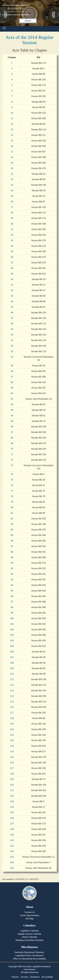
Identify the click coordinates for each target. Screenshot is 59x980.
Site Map (29, 919)
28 (12, 213)
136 (12, 818)
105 (12, 646)
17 (12, 152)
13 (12, 130)
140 (12, 840)
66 (12, 427)
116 (12, 707)
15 (12, 141)
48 (12, 324)
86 (12, 541)
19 (12, 163)
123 (12, 746)
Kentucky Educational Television (29, 952)
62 (12, 404)
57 (12, 377)
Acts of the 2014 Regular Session (30, 40)
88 (12, 552)
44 (12, 301)
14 (12, 135)
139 (12, 835)
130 (12, 785)
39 (12, 274)
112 (12, 685)
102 (12, 630)
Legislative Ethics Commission (29, 955)
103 (12, 635)
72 (12, 460)
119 (12, 724)
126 (12, 763)
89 (12, 557)
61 (12, 399)
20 (12, 168)
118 (12, 718)
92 (12, 574)
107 (12, 657)
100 (12, 618)
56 (12, 371)
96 (12, 596)
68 (12, 438)
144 (12, 862)
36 (12, 257)
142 (12, 851)
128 (12, 774)
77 (12, 491)
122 (12, 740)
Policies (15, 977)
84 (12, 530)
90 (12, 563)
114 (12, 696)
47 (12, 318)
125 (12, 757)
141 (12, 846)
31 (12, 229)
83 (12, 524)
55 (12, 366)
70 (12, 449)
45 (12, 307)
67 (12, 432)
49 (12, 329)
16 (12, 146)
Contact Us (30, 912)
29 (12, 218)
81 (12, 513)
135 (12, 812)
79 (12, 502)
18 (12, 157)
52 (12, 346)
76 (12, 485)
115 (12, 702)
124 (12, 751)
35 (12, 251)
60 (12, 393)
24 (12, 191)
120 (12, 729)
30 (12, 224)
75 (12, 480)
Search (28, 21)
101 (12, 624)
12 (12, 124)
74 (12, 474)
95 (12, 591)
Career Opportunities (30, 915)
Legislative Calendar (29, 931)
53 (12, 351)
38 (12, 268)
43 (12, 296)
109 (12, 668)
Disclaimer (35, 977)
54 (12, 357)
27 (12, 207)
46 (12, 313)
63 (12, 410)
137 (12, 824)
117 (12, 713)
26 (12, 202)
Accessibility (47, 977)
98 (12, 607)
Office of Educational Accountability (29, 959)
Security (24, 977)
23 (12, 185)
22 (12, 179)
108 (12, 663)
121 (12, 735)
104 (12, 641)
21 (12, 174)
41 (12, 285)
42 (12, 290)
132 (12, 796)
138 (12, 829)
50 (12, 335)
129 (12, 779)
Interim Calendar (30, 937)
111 (12, 679)
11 (12, 118)
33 (12, 240)
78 (12, 496)
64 (12, 416)
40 (12, 279)
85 (12, 535)
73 (12, 465)
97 (12, 602)
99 (12, 613)
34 (12, 246)
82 (12, 519)
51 (12, 340)
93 (12, 580)
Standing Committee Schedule (29, 940)
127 (12, 768)
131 (12, 790)
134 (12, 807)
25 (12, 196)
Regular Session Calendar (30, 934)
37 (12, 263)
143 (12, 857)
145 (12, 868)
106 (12, 652)
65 (12, 421)
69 (12, 443)
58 (12, 382)
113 (12, 691)
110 (12, 674)
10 (12, 113)
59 (12, 388)
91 (12, 568)
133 (12, 801)
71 (12, 454)
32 (12, 235)
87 (12, 546)
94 (12, 585)
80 (12, 507)
